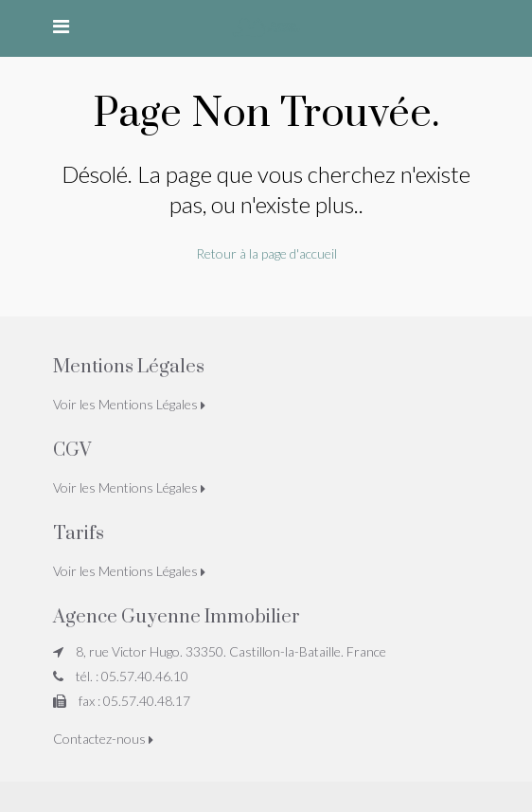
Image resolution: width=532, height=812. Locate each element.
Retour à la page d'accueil (266, 253)
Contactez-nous (103, 739)
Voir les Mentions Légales (129, 404)
